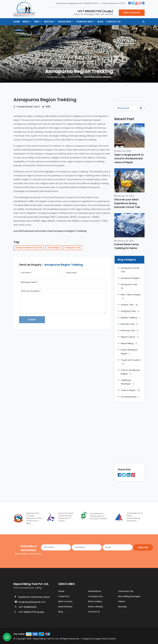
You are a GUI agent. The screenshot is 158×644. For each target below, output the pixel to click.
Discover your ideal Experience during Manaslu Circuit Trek (127, 203)
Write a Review (96, 607)
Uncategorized (130, 397)
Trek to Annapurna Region (130, 372)
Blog (100, 22)
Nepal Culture (130, 337)
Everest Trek (129, 305)
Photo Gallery (95, 601)
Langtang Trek (130, 311)
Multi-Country (65, 601)
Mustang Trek (129, 330)
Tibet (37, 22)
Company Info (84, 22)
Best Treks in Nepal (131, 296)
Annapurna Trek (74, 77)
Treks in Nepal (130, 390)
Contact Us (113, 22)
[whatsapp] (7, 638)
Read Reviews (65, 607)
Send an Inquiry (132, 13)
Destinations (94, 591)
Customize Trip (126, 591)
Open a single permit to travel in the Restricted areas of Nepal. (129, 158)
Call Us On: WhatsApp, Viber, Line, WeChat (93, 12)
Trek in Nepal (53, 248)
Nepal (26, 22)
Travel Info (65, 22)
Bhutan (49, 22)
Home (17, 22)
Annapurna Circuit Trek (130, 270)
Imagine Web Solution (105, 639)
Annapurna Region (130, 278)
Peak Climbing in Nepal (129, 352)
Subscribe (143, 547)
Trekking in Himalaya (127, 382)
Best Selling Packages (129, 596)
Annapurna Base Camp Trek (29, 248)
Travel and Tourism (131, 362)
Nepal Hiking (129, 343)
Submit (32, 320)
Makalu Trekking (130, 318)
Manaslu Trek (129, 324)
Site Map (122, 607)
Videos (122, 601)
